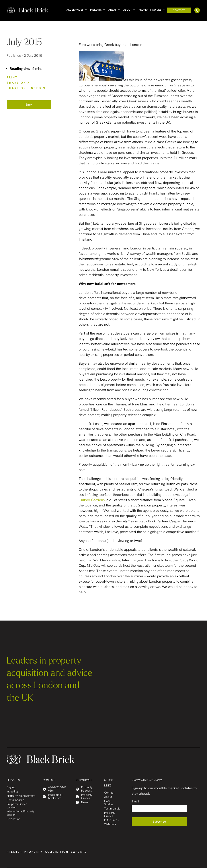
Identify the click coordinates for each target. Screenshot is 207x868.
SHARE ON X (18, 83)
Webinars (110, 824)
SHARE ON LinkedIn (26, 88)
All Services (75, 10)
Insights (96, 10)
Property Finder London (17, 806)
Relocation (14, 819)
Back (29, 105)
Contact (179, 10)
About (128, 10)
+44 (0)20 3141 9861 (55, 789)
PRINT (12, 77)
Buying (11, 787)
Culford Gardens (92, 500)
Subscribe (159, 822)
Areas (112, 10)
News (82, 803)
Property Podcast (84, 789)
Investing (12, 792)
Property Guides (150, 10)
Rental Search (15, 800)
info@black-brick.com (53, 797)
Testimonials (112, 809)
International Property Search (21, 813)
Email (135, 801)
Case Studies (109, 803)
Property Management (21, 796)
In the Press (111, 820)
